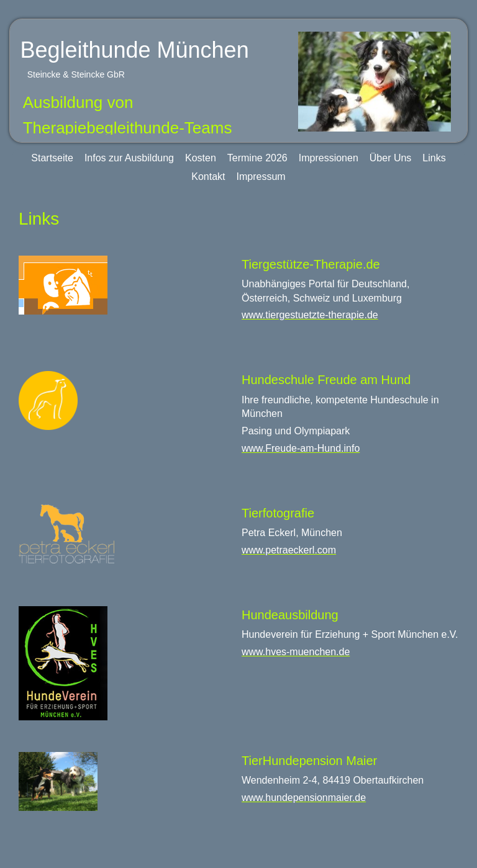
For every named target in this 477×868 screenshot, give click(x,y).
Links (434, 158)
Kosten (201, 158)
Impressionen (329, 158)
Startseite (52, 158)
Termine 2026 (257, 158)
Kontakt (208, 177)
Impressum (261, 177)
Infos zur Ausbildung (129, 158)
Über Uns (391, 158)
